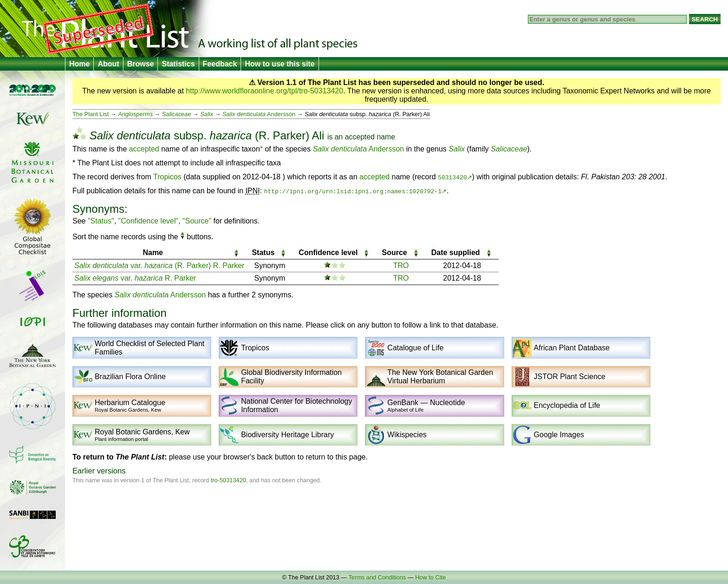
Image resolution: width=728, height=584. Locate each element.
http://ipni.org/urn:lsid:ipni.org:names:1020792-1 (353, 191)
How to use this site (279, 64)
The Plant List (91, 114)
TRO (401, 266)
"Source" (197, 221)
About (108, 64)
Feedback (220, 64)
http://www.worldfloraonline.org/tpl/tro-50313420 (264, 91)
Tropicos (167, 177)
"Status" (101, 221)
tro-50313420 (228, 480)
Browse (141, 64)
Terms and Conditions (377, 577)
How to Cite (430, 577)
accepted (360, 137)
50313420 (452, 177)
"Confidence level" (149, 221)
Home (79, 64)
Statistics (178, 64)
